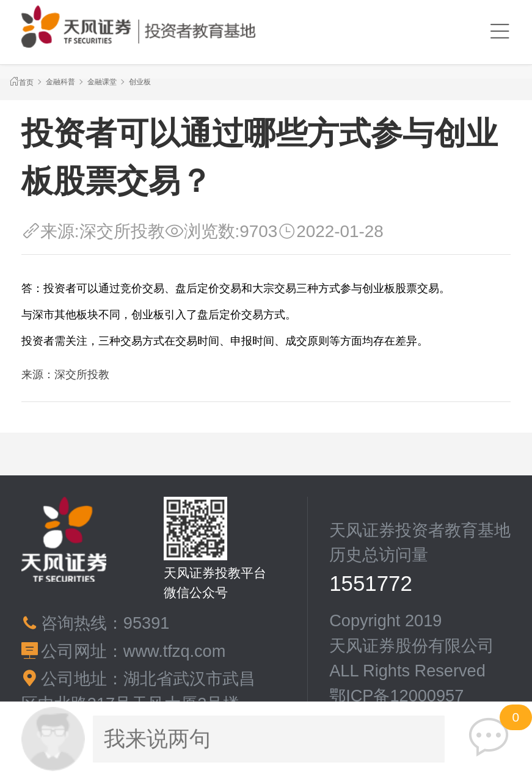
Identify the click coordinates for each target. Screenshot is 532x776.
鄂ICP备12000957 (396, 696)
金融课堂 (102, 82)
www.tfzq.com (175, 651)
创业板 (140, 82)
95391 (147, 623)
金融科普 (60, 82)
